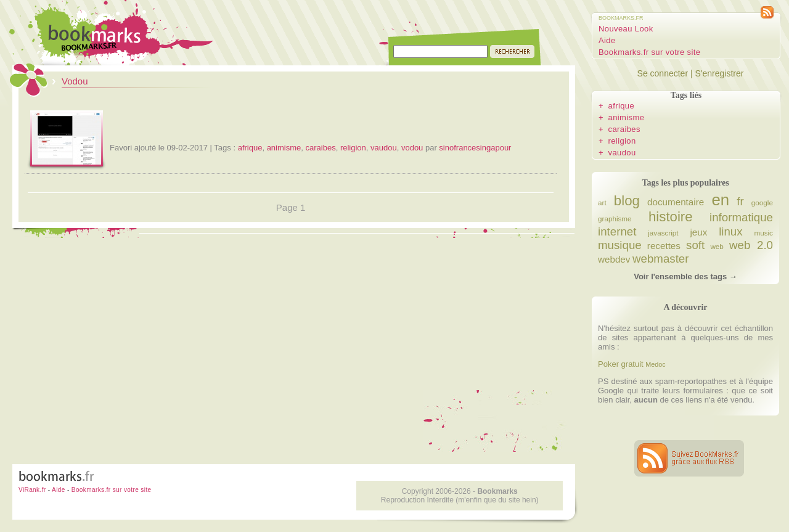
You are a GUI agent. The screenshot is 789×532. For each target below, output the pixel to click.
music (763, 233)
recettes (664, 246)
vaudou (384, 148)
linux (730, 231)
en (720, 200)
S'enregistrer (719, 73)
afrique (250, 148)
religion (353, 148)
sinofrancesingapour (475, 148)
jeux (698, 232)
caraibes (321, 148)
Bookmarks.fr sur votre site (649, 52)
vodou (412, 148)
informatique (741, 217)
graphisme (615, 219)
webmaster (660, 259)
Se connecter (663, 73)
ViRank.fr (32, 490)
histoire (671, 217)
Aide (607, 40)
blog (627, 201)
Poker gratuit (621, 364)
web (717, 246)
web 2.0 (751, 245)
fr (740, 201)
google (762, 203)
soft (695, 245)
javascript (663, 233)
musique (620, 245)
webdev (614, 259)
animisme (284, 148)
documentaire (676, 202)
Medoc (655, 364)
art (602, 203)
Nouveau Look (626, 29)
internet (617, 231)
